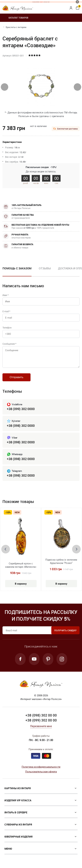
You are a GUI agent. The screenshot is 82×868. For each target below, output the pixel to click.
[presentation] (5, 87)
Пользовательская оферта (41, 771)
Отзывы (45, 268)
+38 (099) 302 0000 (21, 409)
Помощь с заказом (17, 268)
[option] (45, 271)
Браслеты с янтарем (16, 27)
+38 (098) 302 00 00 (41, 715)
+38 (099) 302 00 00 (41, 720)
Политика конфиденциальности (41, 767)
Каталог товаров (15, 18)
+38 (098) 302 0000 (21, 426)
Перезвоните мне (41, 726)
